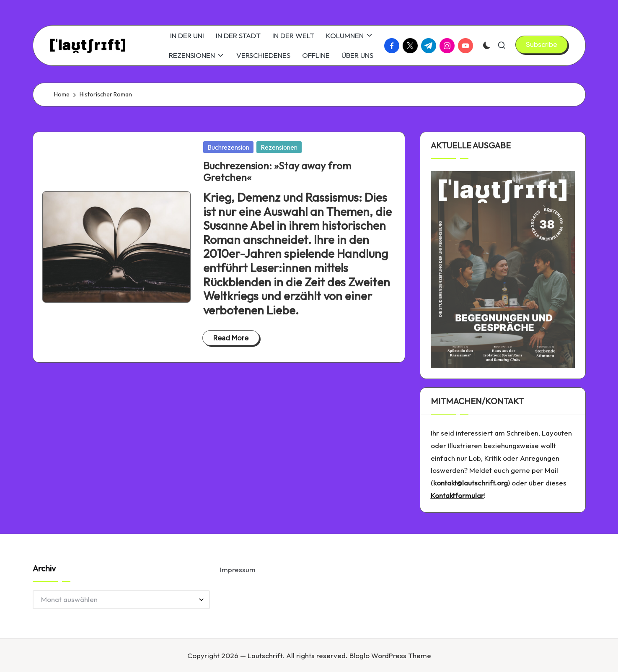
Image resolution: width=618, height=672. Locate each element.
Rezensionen (279, 147)
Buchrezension (228, 147)
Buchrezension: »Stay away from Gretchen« (277, 172)
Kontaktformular (457, 495)
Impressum (238, 570)
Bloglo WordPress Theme (390, 655)
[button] (542, 44)
